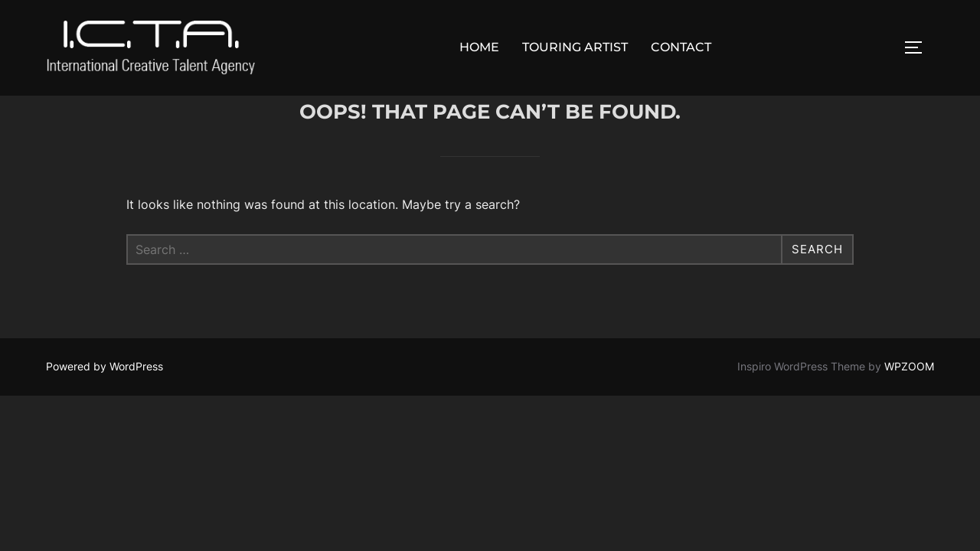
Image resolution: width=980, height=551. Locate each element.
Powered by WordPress (105, 401)
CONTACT (681, 47)
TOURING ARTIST (575, 47)
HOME (479, 47)
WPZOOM (909, 401)
